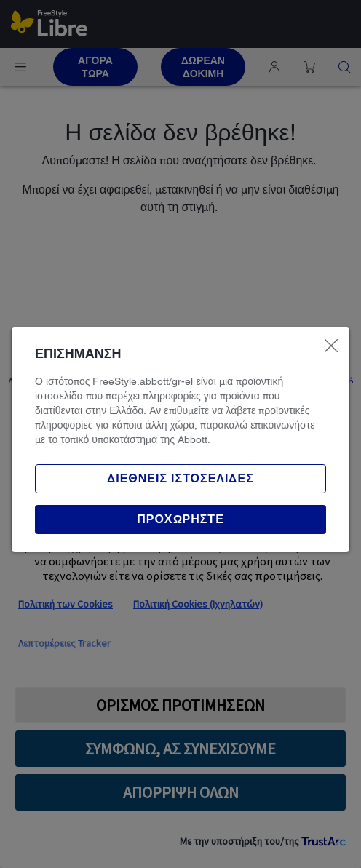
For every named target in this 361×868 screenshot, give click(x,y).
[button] (180, 519)
